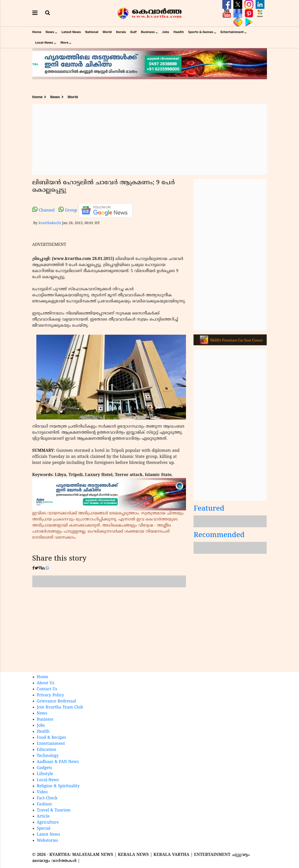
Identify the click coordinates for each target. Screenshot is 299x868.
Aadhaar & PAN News (58, 762)
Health (179, 32)
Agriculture (48, 823)
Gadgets (44, 768)
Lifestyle (45, 774)
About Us (46, 683)
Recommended (219, 535)
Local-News (44, 43)
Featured (209, 509)
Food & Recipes (52, 738)
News (50, 32)
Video (42, 792)
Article (43, 817)
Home (37, 32)
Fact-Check (47, 798)
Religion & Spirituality (58, 786)
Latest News (71, 32)
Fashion (44, 804)
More (64, 43)
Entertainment (232, 32)
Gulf (133, 32)
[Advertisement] (150, 140)
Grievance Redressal (57, 701)
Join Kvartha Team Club (60, 707)
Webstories (48, 841)
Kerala (121, 32)
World (107, 32)
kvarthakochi (50, 223)
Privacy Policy (50, 695)
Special (44, 829)
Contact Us (47, 689)
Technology (48, 756)
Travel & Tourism (54, 810)
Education (47, 750)
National (92, 32)
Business (148, 32)
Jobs (166, 32)
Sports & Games (201, 32)
